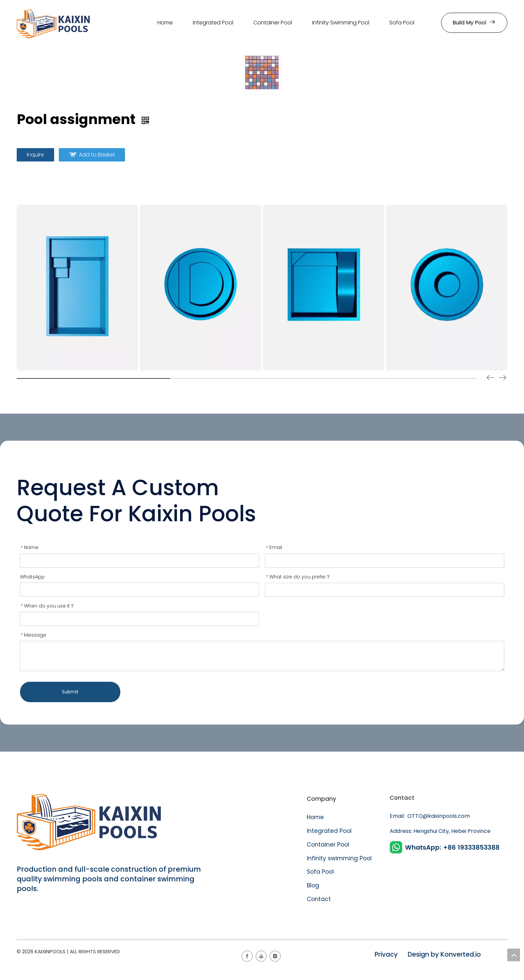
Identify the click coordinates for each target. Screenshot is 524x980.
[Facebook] (247, 956)
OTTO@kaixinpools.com (438, 816)
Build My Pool (474, 22)
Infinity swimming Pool (339, 858)
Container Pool (328, 845)
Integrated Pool (330, 831)
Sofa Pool (320, 872)
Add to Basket (97, 155)
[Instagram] (275, 956)
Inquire (35, 155)
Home (315, 817)
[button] (503, 379)
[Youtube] (261, 956)
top (514, 955)
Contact (319, 899)
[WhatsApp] (446, 847)
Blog (313, 885)
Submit (70, 692)
